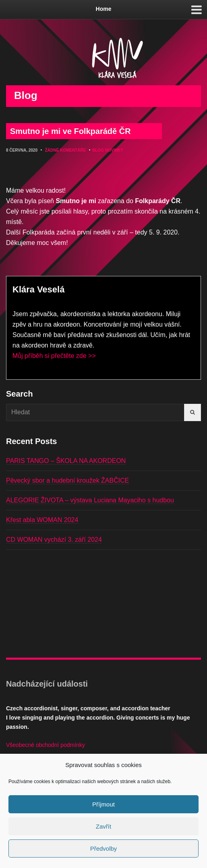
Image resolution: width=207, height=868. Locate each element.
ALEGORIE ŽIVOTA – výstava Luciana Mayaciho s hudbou (90, 500)
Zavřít (103, 826)
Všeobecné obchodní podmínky (45, 745)
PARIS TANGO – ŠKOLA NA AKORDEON (66, 461)
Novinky (114, 150)
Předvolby (103, 848)
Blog (98, 150)
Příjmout (104, 804)
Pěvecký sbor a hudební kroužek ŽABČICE (68, 480)
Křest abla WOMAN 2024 (42, 520)
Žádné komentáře (66, 150)
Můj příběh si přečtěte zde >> (54, 356)
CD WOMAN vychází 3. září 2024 (54, 540)
